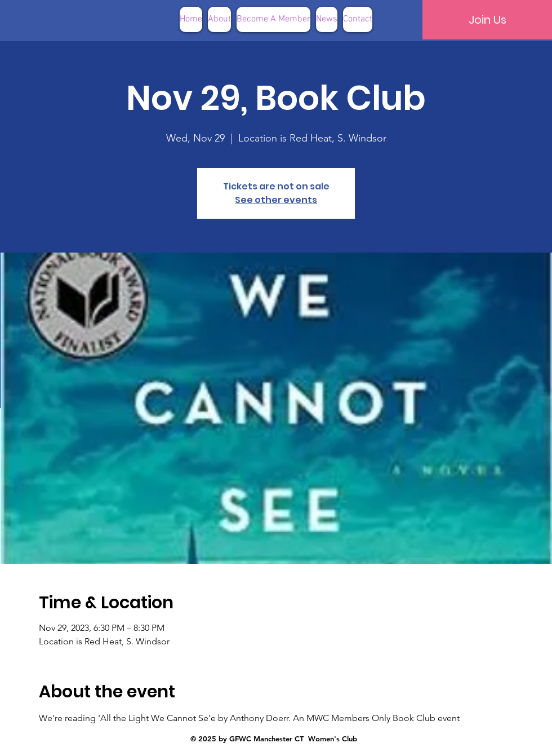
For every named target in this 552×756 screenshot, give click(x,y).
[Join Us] (487, 20)
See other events (276, 200)
